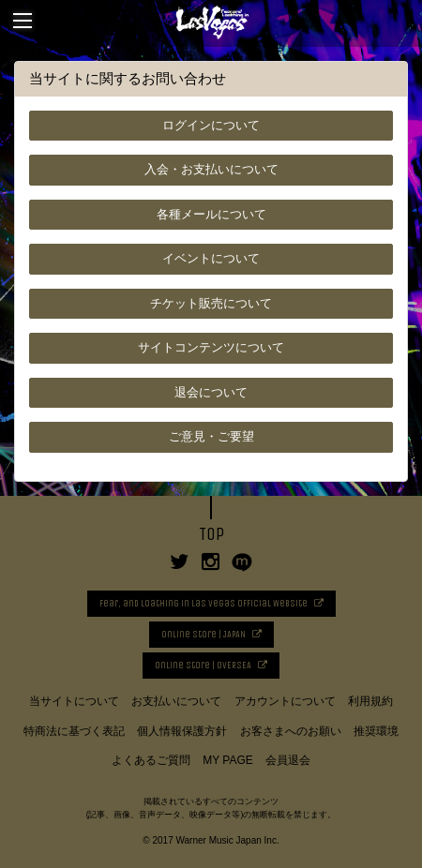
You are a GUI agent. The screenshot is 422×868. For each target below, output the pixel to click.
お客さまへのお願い (291, 731)
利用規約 (370, 701)
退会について (211, 392)
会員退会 (288, 760)
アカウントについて (285, 701)
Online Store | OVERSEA (203, 666)
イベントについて (211, 258)
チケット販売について (211, 303)
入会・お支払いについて (211, 169)
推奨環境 (376, 731)
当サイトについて (74, 701)
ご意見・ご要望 (211, 436)
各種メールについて (211, 214)
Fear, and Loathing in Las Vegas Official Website (203, 604)
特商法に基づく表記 (74, 731)
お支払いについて (176, 701)
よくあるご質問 (151, 760)
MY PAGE (228, 760)
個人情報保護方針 (182, 731)
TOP (211, 534)
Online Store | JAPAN (203, 635)
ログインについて (211, 125)
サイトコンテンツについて (211, 347)
